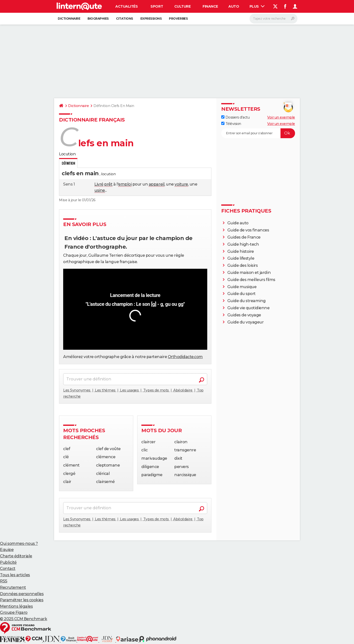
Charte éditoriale (16, 556)
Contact (8, 569)
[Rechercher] (273, 19)
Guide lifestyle (241, 258)
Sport (157, 6)
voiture (181, 184)
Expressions (151, 19)
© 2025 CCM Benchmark (23, 619)
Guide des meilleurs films (251, 280)
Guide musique (242, 287)
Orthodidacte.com (185, 357)
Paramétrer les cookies (22, 600)
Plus (257, 6)
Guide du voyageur (246, 322)
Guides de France (244, 237)
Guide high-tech (243, 244)
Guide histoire (241, 251)
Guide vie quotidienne (249, 308)
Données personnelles (22, 594)
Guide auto (238, 223)
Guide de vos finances (248, 230)
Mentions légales (16, 606)
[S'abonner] (258, 133)
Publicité (8, 562)
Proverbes (178, 19)
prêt (108, 184)
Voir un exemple (281, 117)
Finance (210, 6)
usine (100, 190)
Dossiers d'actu (235, 117)
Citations (125, 19)
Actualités (126, 6)
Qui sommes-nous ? (19, 543)
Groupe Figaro (14, 612)
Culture (183, 6)
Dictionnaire (69, 19)
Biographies (98, 19)
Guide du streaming (247, 301)
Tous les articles (15, 575)
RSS (4, 581)
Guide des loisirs (243, 265)
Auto (234, 6)
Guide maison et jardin (249, 273)
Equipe (7, 550)
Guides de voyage (244, 315)
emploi (125, 184)
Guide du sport (242, 294)
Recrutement (13, 587)
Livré (99, 184)
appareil (157, 184)
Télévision (231, 124)
